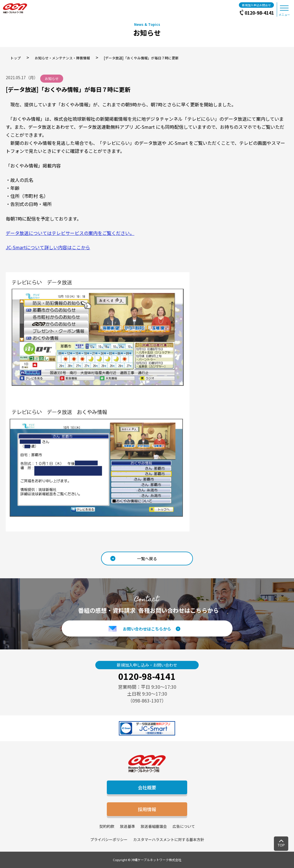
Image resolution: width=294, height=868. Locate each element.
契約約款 (107, 826)
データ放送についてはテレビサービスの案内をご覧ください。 (70, 233)
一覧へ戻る (147, 558)
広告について (184, 826)
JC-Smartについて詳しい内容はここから (48, 247)
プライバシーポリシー (109, 839)
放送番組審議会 (154, 826)
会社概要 (147, 787)
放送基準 (127, 826)
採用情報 (147, 809)
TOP (281, 845)
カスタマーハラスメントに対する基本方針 (169, 839)
